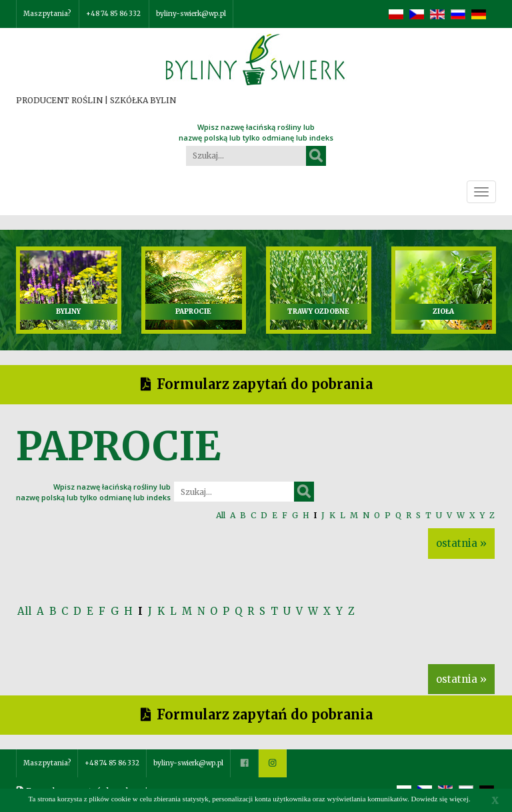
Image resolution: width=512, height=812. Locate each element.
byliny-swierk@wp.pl (191, 14)
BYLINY (68, 311)
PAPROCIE (193, 311)
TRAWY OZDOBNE (318, 311)
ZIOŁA (443, 311)
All (221, 515)
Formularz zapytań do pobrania (265, 384)
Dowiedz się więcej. (441, 799)
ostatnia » (461, 543)
